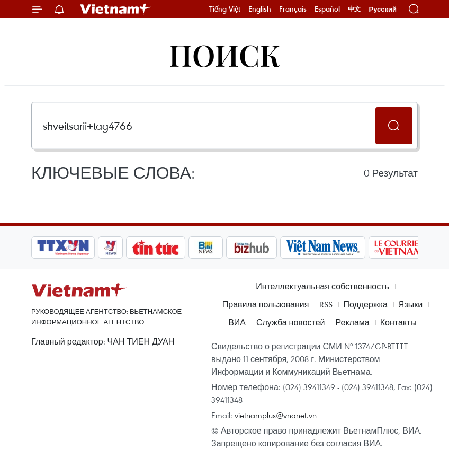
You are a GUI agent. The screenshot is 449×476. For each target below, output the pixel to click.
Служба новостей (291, 322)
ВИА (237, 322)
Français (293, 9)
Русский (383, 9)
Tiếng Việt (225, 9)
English (260, 9)
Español (327, 9)
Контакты (398, 322)
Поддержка (365, 304)
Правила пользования (266, 304)
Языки (410, 304)
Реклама (353, 322)
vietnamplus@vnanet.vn (276, 415)
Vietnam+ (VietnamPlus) (115, 9)
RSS (326, 304)
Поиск (225, 54)
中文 (354, 9)
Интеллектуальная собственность (322, 286)
